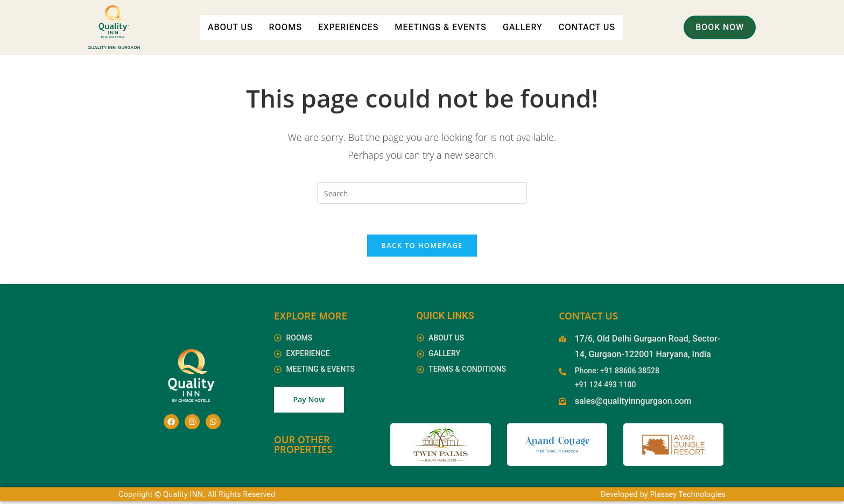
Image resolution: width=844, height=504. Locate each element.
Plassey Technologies (688, 497)
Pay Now (309, 402)
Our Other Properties (303, 447)
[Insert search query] (422, 193)
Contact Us (412, 41)
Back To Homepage (422, 247)
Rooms (321, 17)
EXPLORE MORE (311, 318)
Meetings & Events (478, 17)
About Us (265, 17)
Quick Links (445, 318)
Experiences (384, 17)
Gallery (560, 17)
